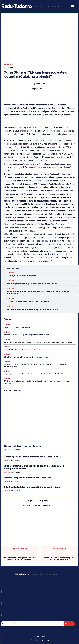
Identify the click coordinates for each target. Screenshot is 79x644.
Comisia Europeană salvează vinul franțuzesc (28, 301)
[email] (32, 624)
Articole (8, 64)
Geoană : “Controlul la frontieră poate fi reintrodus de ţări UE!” (59, 559)
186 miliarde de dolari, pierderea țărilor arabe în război (32, 309)
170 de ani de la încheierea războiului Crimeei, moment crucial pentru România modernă (37, 382)
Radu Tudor (41, 84)
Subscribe (69, 624)
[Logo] (30, 6)
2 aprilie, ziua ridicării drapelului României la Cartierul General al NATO (33, 374)
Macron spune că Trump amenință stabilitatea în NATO (32, 284)
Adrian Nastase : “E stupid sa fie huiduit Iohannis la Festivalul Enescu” (20, 559)
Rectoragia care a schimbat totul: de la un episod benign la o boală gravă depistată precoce (35, 365)
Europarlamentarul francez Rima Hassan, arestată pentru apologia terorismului (38, 293)
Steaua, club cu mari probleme (21, 276)
